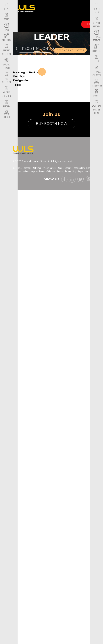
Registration (35, 49)
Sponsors (28, 168)
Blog (74, 172)
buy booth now (52, 124)
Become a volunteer (70, 50)
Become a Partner (96, 36)
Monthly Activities (7, 92)
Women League (97, 8)
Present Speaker (49, 168)
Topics (20, 168)
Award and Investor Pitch (96, 107)
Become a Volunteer (96, 71)
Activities (37, 168)
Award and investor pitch (28, 172)
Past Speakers (7, 78)
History (89, 168)
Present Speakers (7, 50)
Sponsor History (97, 22)
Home (13, 168)
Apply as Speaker (7, 64)
